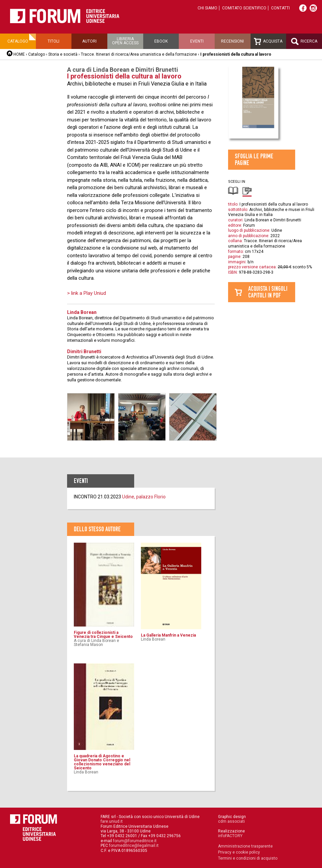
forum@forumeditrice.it (135, 841)
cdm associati (231, 821)
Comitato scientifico (244, 8)
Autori (89, 41)
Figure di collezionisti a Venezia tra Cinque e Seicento (103, 635)
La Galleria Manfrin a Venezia (168, 635)
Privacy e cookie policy (239, 852)
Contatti (280, 8)
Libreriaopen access (125, 41)
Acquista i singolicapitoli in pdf (268, 292)
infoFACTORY (230, 836)
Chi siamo (207, 8)
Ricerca (304, 41)
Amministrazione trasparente (245, 846)
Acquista (268, 41)
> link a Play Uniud (87, 293)
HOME (19, 54)
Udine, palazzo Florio (144, 497)
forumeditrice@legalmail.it (134, 846)
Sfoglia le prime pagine (254, 159)
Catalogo (18, 41)
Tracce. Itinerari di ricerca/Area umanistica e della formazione (139, 54)
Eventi (197, 41)
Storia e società (63, 54)
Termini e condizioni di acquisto (248, 858)
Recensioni (232, 41)
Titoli (53, 41)
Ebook (161, 41)
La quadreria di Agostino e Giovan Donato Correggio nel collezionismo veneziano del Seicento (102, 762)
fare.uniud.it (112, 821)
